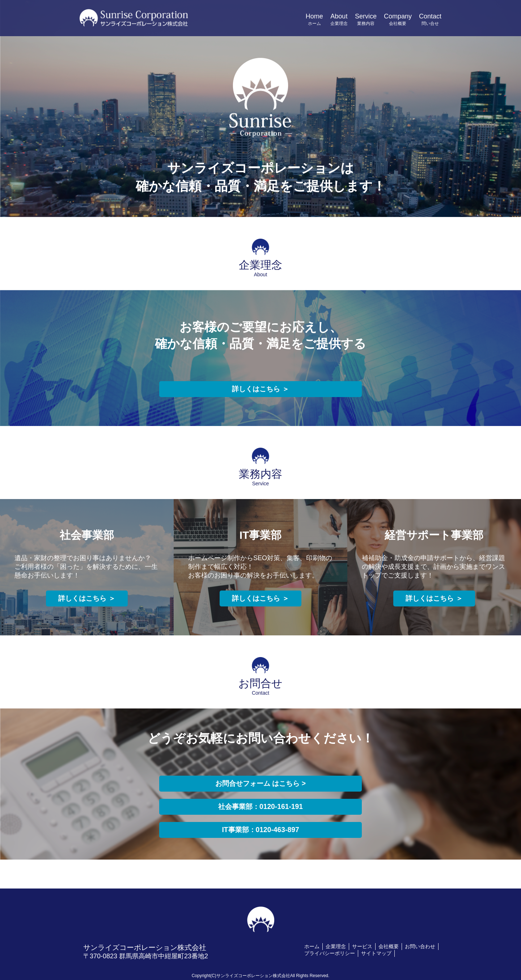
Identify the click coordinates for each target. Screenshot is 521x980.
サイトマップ (376, 953)
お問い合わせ (420, 946)
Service (366, 20)
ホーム (312, 946)
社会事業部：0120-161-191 (261, 807)
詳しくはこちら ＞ (260, 389)
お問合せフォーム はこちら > (261, 784)
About (339, 20)
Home (314, 20)
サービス (362, 946)
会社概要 (389, 946)
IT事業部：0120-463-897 (260, 830)
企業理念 (336, 946)
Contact (430, 20)
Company (398, 20)
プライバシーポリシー (330, 953)
